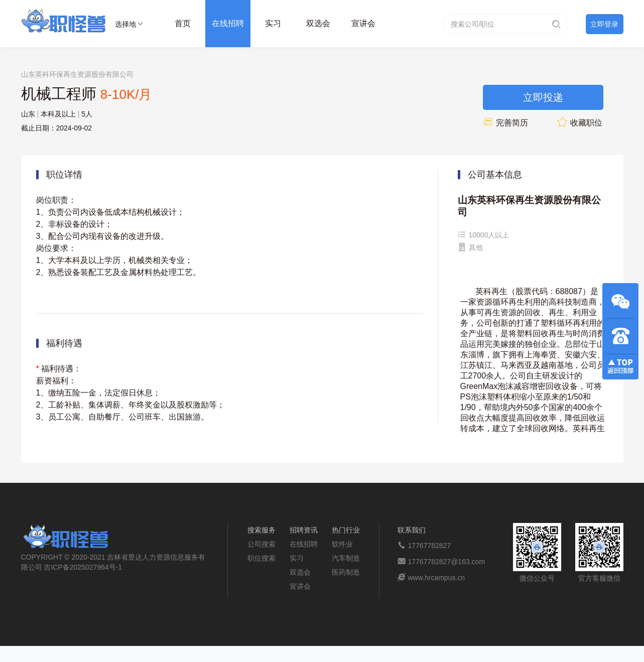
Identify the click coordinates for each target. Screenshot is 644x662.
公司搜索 (262, 544)
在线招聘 (228, 23)
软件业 (342, 544)
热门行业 (346, 530)
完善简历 (505, 123)
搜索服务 (262, 530)
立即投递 (543, 97)
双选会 (318, 23)
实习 (273, 23)
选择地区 (125, 26)
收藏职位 (580, 123)
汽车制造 (346, 558)
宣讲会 (363, 23)
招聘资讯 (304, 530)
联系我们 (412, 530)
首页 (183, 23)
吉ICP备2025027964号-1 (83, 567)
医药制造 (346, 572)
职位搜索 (262, 558)
